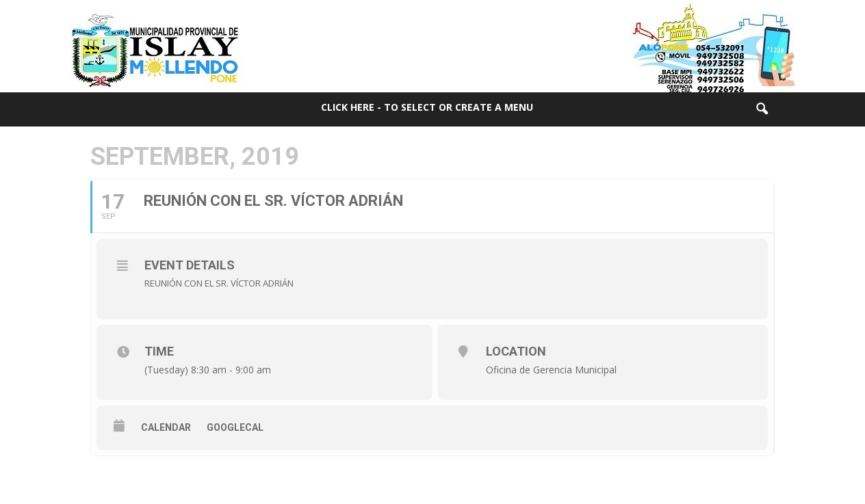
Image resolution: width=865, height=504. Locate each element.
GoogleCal (235, 427)
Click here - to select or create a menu (427, 107)
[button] (762, 109)
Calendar (166, 427)
